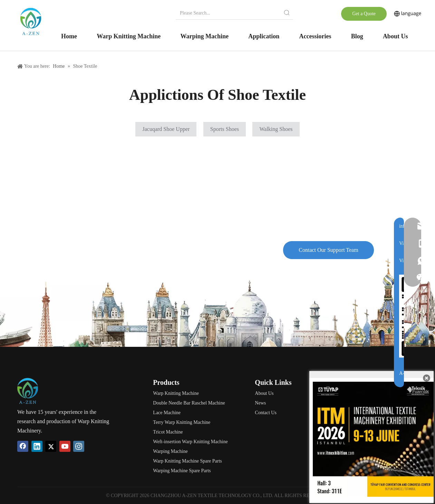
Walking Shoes (276, 129)
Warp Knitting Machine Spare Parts (187, 461)
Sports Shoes (225, 129)
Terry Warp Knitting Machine (182, 422)
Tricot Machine (168, 432)
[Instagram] (79, 446)
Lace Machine (167, 413)
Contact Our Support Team (328, 250)
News (260, 403)
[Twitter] (51, 446)
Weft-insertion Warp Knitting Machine (190, 442)
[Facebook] (23, 446)
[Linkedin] (37, 446)
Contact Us (266, 413)
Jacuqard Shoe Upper (166, 129)
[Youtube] (65, 446)
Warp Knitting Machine (176, 393)
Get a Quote (364, 14)
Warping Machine (170, 451)
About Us (264, 393)
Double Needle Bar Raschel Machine (189, 403)
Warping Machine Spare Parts (182, 471)
